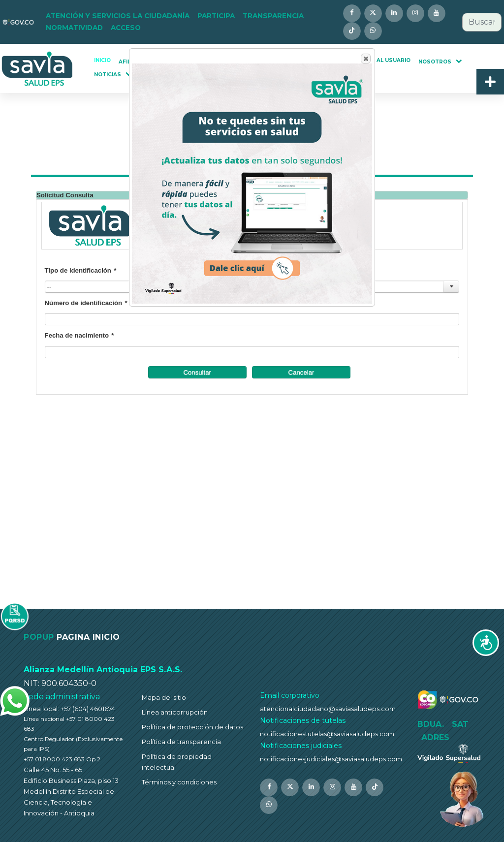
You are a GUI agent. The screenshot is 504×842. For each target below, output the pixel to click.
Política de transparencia (181, 742)
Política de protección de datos (192, 727)
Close (365, 59)
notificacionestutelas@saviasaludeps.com (327, 734)
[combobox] (482, 22)
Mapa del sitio (164, 697)
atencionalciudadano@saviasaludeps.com (328, 709)
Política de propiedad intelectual (177, 762)
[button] (118, 16)
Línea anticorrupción (175, 712)
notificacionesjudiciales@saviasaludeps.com (331, 759)
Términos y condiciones (179, 782)
